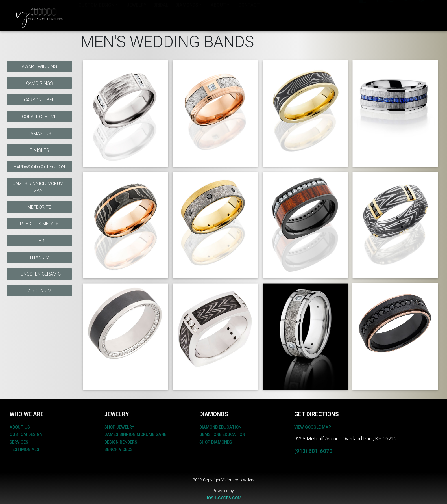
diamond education (220, 427)
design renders (121, 442)
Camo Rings (39, 83)
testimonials (24, 449)
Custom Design (96, 15)
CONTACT (249, 15)
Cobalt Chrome (39, 116)
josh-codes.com (223, 498)
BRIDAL (161, 15)
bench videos (119, 449)
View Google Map (313, 427)
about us (20, 427)
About (218, 15)
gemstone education (222, 434)
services (19, 442)
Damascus (39, 133)
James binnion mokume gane (135, 434)
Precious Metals (39, 224)
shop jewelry (119, 427)
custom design (26, 434)
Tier (39, 241)
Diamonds (187, 15)
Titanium (39, 257)
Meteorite (39, 207)
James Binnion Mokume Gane (39, 187)
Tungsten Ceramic (39, 274)
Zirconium (39, 291)
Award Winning (39, 66)
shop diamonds (216, 442)
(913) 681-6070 (313, 451)
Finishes (39, 150)
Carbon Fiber (39, 100)
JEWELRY (137, 15)
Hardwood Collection (39, 167)
